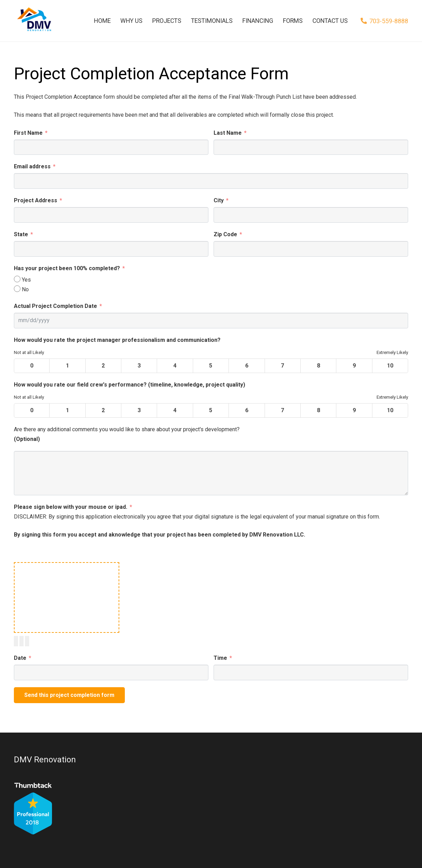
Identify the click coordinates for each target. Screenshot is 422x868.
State (21, 234)
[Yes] (17, 279)
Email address (32, 166)
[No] (17, 289)
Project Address (36, 200)
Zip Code (225, 234)
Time (220, 658)
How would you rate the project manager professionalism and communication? (117, 340)
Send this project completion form (69, 695)
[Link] (34, 21)
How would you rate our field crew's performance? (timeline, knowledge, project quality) (130, 385)
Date (20, 658)
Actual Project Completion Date (55, 306)
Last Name (228, 133)
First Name (28, 133)
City (219, 200)
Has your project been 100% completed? (67, 268)
